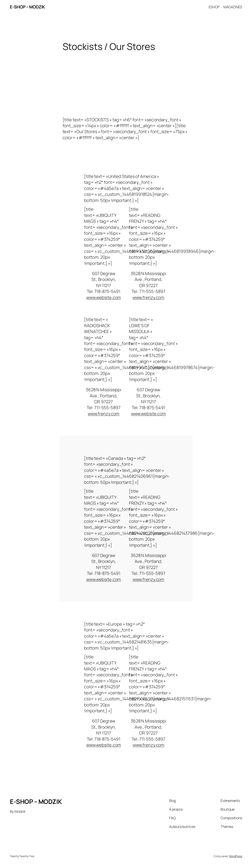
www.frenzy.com (149, 297)
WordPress (236, 856)
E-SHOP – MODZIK (27, 7)
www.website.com (104, 297)
